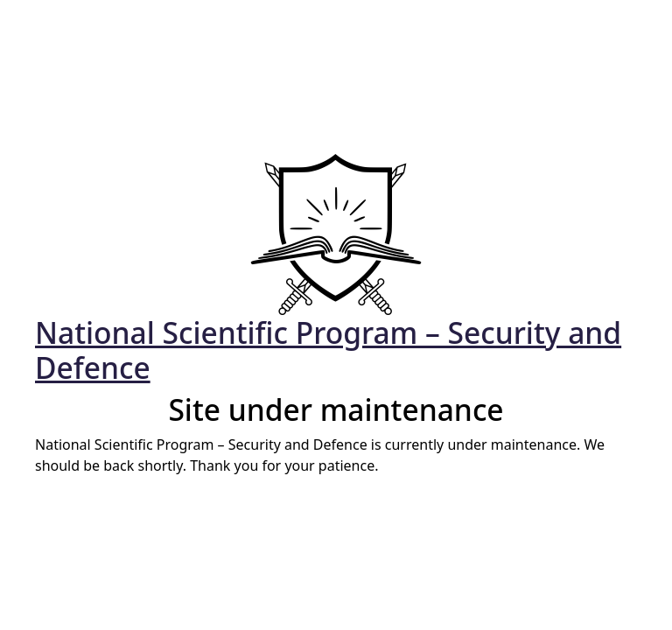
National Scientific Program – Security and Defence (328, 350)
